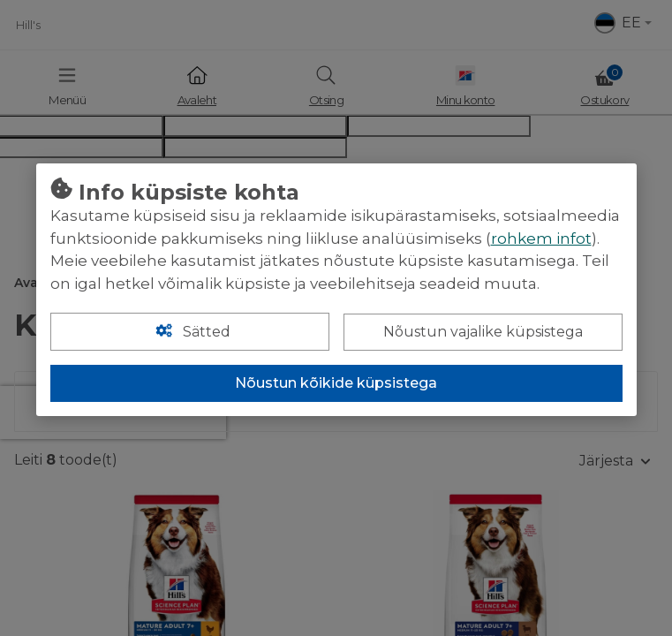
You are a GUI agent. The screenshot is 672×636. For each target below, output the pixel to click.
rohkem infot (541, 238)
